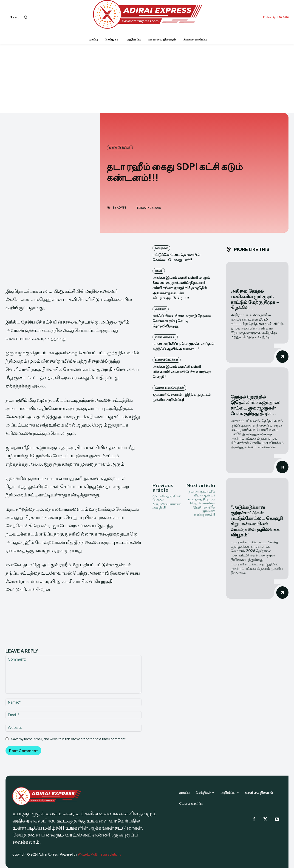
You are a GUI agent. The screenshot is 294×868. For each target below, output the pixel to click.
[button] (20, 17)
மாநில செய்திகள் (120, 148)
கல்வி (159, 271)
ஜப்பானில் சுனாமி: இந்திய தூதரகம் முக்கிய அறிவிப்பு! (182, 397)
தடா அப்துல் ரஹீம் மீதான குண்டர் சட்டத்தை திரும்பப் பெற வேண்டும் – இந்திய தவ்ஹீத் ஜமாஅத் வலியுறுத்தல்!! (201, 503)
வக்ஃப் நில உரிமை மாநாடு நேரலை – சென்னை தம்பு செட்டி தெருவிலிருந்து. (183, 321)
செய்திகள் (161, 248)
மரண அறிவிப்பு (165, 337)
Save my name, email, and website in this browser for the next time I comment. (69, 739)
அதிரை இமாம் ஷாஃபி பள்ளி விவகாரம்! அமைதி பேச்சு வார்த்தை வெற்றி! (182, 371)
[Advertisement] (147, 79)
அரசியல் (161, 309)
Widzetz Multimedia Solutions (99, 854)
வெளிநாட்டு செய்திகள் (169, 388)
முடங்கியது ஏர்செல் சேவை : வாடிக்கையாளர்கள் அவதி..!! (167, 501)
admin (121, 208)
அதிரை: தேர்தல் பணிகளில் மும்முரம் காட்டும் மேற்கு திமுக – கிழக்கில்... (255, 299)
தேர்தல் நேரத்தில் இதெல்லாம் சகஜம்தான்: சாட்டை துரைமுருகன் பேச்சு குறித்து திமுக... (256, 405)
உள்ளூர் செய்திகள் (167, 360)
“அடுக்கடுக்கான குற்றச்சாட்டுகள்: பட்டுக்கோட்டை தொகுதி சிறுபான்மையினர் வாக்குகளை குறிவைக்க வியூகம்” (257, 521)
